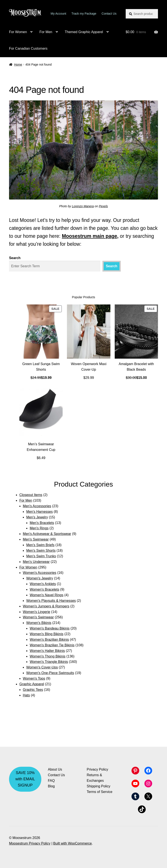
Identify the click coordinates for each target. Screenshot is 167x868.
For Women (18, 32)
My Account (58, 14)
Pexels (103, 206)
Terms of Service (100, 792)
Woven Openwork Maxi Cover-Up (89, 367)
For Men (46, 32)
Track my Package (84, 14)
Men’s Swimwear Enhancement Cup (41, 447)
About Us (55, 769)
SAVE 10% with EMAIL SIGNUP (25, 779)
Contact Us (109, 14)
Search (15, 258)
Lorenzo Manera (83, 206)
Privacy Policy (97, 769)
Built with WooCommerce (72, 843)
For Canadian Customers (28, 48)
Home (18, 65)
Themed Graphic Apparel (84, 32)
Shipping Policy (98, 786)
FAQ (51, 781)
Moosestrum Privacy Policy (30, 843)
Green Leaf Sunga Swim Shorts (41, 367)
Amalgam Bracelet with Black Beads (136, 367)
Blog (51, 786)
